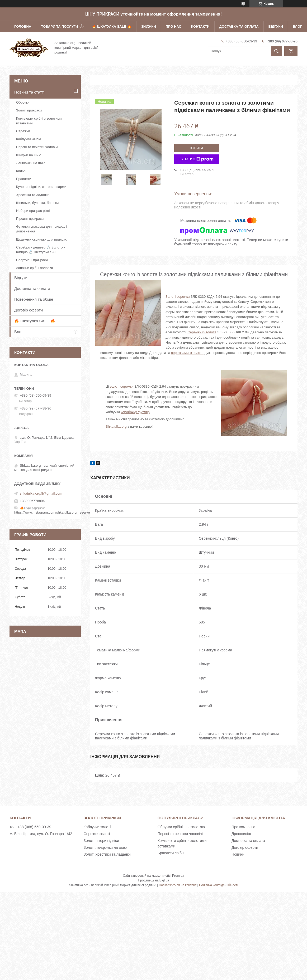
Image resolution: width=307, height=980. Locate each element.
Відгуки (276, 26)
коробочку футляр (135, 412)
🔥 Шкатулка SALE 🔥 (112, 26)
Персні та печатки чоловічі (37, 147)
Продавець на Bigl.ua (153, 880)
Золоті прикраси (29, 110)
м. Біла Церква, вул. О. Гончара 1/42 (41, 834)
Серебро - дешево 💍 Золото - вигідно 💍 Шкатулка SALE (41, 250)
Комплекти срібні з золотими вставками (39, 121)
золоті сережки (122, 386)
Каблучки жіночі (29, 139)
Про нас (174, 26)
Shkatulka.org (116, 426)
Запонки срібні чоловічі (34, 268)
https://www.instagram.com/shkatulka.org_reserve (52, 512)
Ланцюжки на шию (31, 163)
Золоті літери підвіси (101, 841)
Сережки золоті (97, 834)
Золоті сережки (178, 297)
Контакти (200, 26)
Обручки (23, 102)
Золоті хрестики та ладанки (107, 854)
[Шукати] (276, 51)
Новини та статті (29, 92)
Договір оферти (29, 310)
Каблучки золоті (97, 827)
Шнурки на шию (29, 155)
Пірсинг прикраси (30, 219)
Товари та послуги (59, 26)
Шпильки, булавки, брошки (37, 203)
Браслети (24, 179)
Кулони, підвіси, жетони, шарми (41, 187)
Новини (238, 854)
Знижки (149, 26)
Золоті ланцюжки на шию (105, 847)
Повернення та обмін (34, 299)
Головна (23, 26)
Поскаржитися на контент (178, 885)
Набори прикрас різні (33, 211)
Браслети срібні (171, 853)
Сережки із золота (202, 332)
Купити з (197, 159)
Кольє (21, 171)
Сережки (23, 131)
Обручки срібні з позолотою (181, 827)
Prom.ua (178, 876)
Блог (297, 26)
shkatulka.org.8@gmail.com (41, 493)
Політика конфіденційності (219, 885)
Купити (197, 148)
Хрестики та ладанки (33, 195)
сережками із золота (187, 353)
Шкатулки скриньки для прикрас (42, 239)
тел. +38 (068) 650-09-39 (30, 827)
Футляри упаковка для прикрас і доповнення (42, 229)
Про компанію (243, 827)
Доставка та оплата (239, 26)
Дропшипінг (241, 834)
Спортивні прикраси (32, 260)
